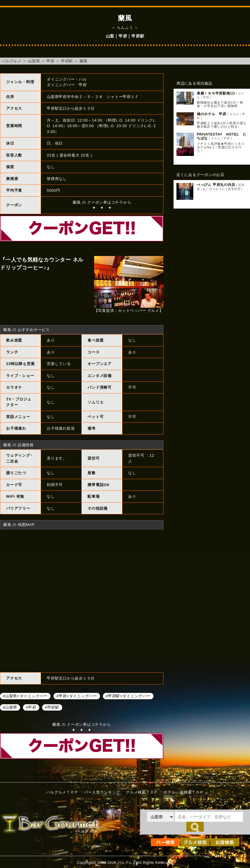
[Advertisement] (212, 257)
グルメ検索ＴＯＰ (142, 792)
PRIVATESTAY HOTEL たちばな (222, 136)
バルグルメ (11, 61)
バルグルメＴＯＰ (62, 792)
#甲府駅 (52, 707)
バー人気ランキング (102, 792)
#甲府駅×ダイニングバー (128, 696)
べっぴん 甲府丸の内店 (216, 185)
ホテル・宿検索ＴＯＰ (184, 792)
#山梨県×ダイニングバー (25, 696)
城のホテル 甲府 (212, 114)
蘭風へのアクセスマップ (82, 600)
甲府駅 (67, 61)
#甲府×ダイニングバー (77, 696)
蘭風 (84, 61)
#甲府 (31, 707)
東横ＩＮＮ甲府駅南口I (216, 93)
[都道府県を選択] (160, 817)
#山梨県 (10, 707)
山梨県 (34, 61)
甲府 (51, 61)
